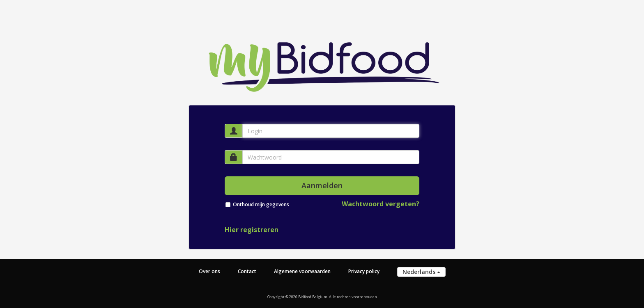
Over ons (209, 271)
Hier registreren (252, 230)
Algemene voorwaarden (302, 271)
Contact (247, 271)
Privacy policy (364, 271)
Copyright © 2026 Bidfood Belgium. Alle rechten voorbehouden (322, 297)
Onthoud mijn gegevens (261, 204)
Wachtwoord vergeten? (381, 204)
